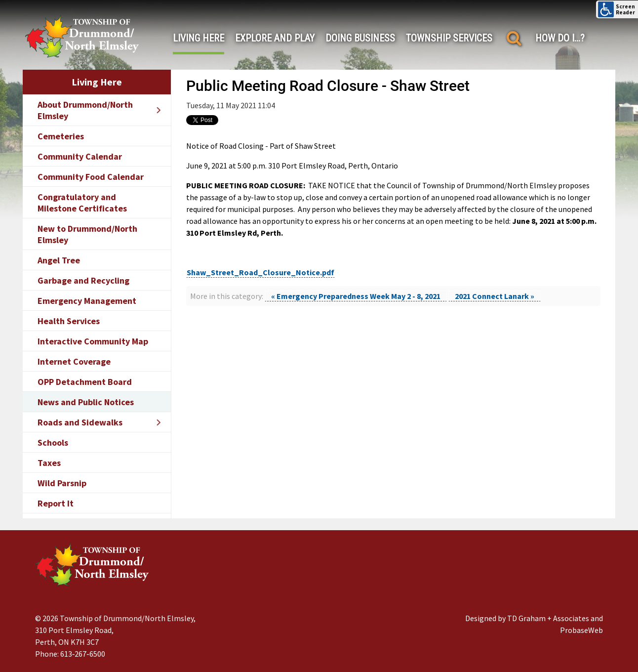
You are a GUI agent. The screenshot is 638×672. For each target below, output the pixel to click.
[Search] (514, 38)
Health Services (69, 321)
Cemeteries (61, 136)
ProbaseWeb (581, 630)
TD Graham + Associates (548, 618)
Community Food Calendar (91, 177)
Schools (53, 442)
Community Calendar (80, 156)
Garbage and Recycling (83, 280)
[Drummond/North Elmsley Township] (82, 36)
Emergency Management (87, 301)
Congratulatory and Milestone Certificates (82, 203)
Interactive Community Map (93, 341)
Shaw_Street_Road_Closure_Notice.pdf (260, 272)
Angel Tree (59, 260)
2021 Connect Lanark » (495, 296)
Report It (56, 503)
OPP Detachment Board (85, 382)
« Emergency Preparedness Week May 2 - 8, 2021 (356, 296)
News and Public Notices (86, 402)
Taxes (49, 463)
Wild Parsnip (62, 483)
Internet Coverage (74, 361)
